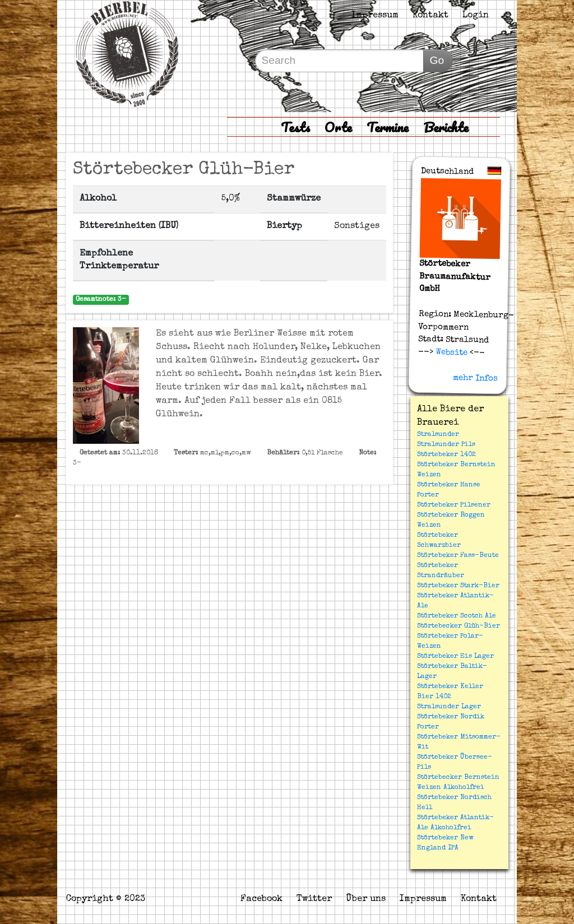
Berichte (446, 127)
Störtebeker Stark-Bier (458, 586)
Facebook (261, 899)
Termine (388, 127)
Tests (295, 127)
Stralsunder (438, 435)
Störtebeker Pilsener (454, 505)
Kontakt (430, 16)
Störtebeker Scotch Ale (457, 616)
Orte (338, 127)
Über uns (366, 899)
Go (437, 60)
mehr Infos (475, 378)
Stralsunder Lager (449, 707)
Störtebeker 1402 (446, 455)
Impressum (375, 16)
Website (450, 352)
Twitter (314, 899)
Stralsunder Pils (446, 445)
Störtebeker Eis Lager (455, 657)
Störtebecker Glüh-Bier (459, 626)
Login (476, 16)
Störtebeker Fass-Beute (458, 556)
